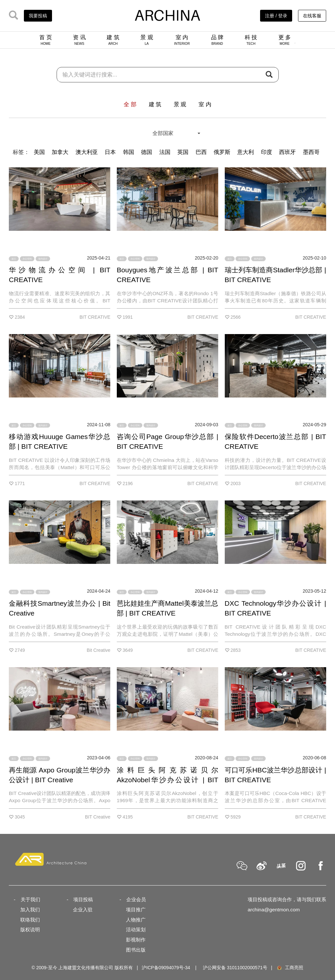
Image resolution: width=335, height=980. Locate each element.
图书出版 (136, 950)
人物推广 (136, 920)
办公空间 (27, 259)
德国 (147, 152)
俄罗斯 (222, 152)
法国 (165, 152)
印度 (267, 152)
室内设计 (43, 259)
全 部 (130, 104)
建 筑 (113, 40)
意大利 (246, 152)
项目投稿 (83, 899)
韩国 (129, 152)
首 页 (46, 40)
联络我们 (30, 920)
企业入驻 (83, 910)
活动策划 (136, 929)
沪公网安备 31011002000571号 (235, 968)
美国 (39, 152)
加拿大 (60, 152)
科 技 (251, 40)
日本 (110, 152)
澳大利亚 (87, 152)
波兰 (14, 259)
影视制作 (136, 940)
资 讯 (79, 40)
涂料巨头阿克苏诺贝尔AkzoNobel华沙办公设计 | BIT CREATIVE (167, 780)
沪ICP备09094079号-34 (166, 968)
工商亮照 (290, 968)
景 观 (147, 40)
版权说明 (30, 929)
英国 (183, 152)
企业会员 (136, 899)
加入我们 (30, 910)
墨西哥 (311, 152)
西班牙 (287, 152)
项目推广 (136, 910)
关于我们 (30, 899)
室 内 (182, 40)
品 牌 (217, 40)
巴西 (201, 152)
